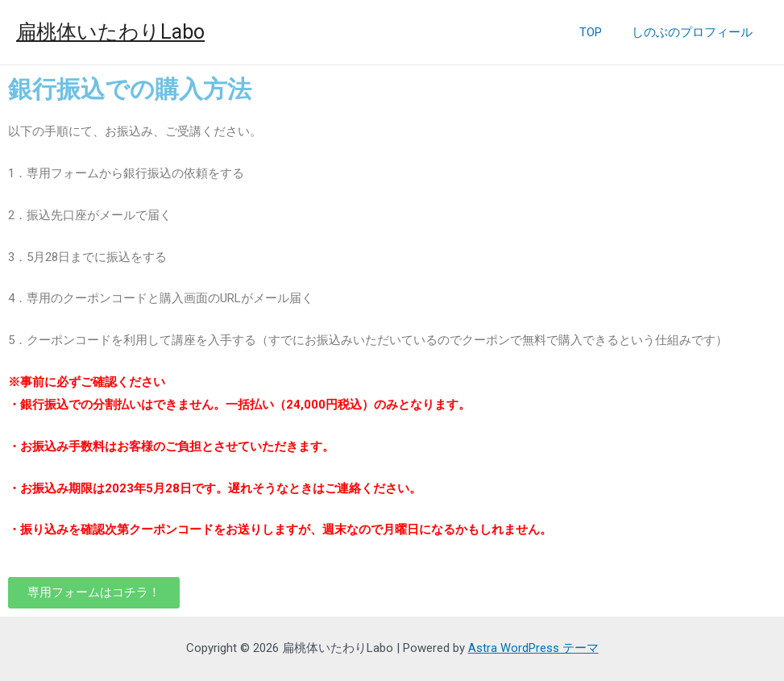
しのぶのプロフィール (695, 32)
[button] (94, 593)
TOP (599, 32)
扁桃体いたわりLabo (110, 32)
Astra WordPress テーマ (533, 648)
